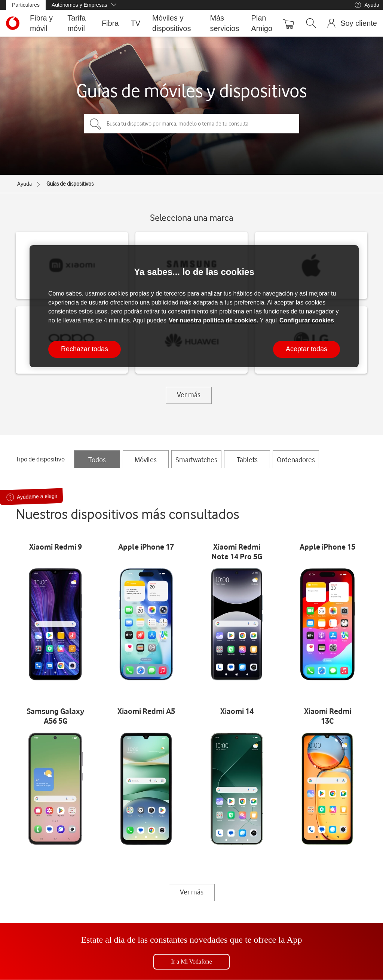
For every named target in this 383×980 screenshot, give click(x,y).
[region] (194, 306)
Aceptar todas (307, 349)
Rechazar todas (85, 349)
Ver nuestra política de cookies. (213, 320)
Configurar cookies (307, 320)
